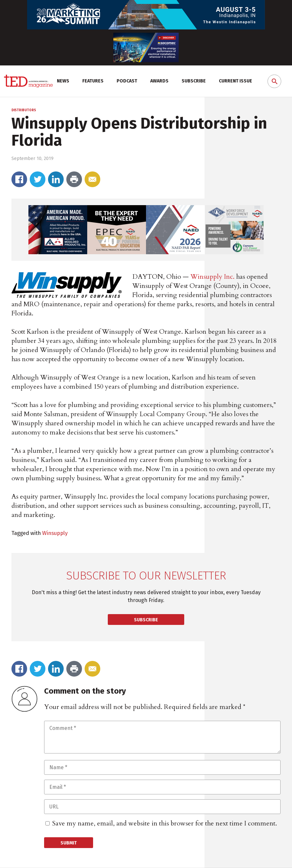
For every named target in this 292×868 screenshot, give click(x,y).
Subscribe (194, 81)
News (63, 81)
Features (93, 81)
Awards (159, 81)
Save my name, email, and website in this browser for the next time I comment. (165, 823)
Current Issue (235, 81)
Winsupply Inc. (212, 277)
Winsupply (55, 533)
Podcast (127, 81)
